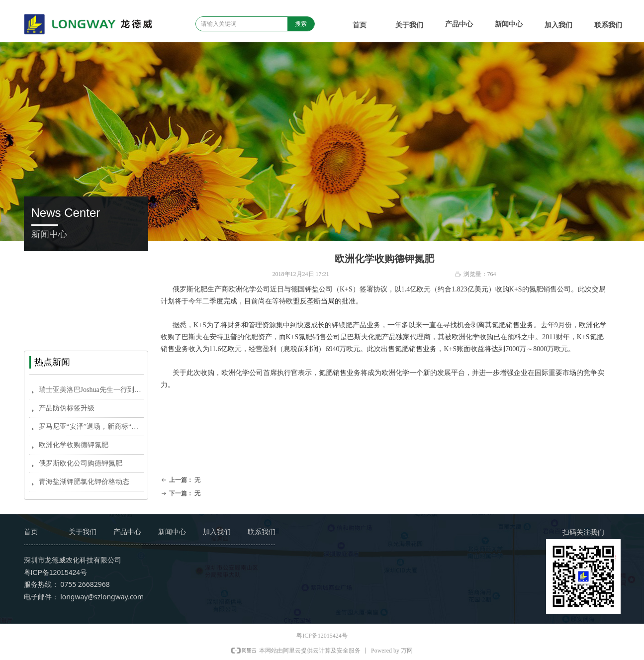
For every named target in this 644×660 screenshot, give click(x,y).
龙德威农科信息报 (86, 330)
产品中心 (459, 24)
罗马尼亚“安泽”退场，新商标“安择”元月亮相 (91, 426)
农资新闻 (86, 285)
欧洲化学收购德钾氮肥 (74, 445)
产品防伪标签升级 (67, 408)
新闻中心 (509, 24)
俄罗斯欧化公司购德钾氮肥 (81, 463)
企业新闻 (86, 262)
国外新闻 (86, 307)
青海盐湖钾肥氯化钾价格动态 (84, 482)
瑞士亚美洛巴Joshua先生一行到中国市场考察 (91, 390)
